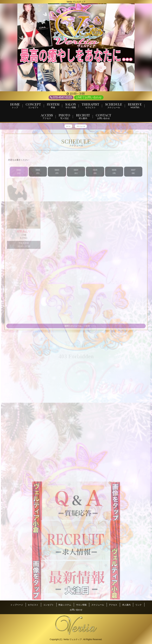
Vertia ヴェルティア (73, 637)
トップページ (17, 605)
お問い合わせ (76, 609)
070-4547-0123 (61, 97)
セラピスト (33, 605)
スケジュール (98, 605)
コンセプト (48, 605)
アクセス (113, 605)
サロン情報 (81, 605)
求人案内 (126, 605)
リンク (138, 605)
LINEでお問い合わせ (89, 97)
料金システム (65, 605)
